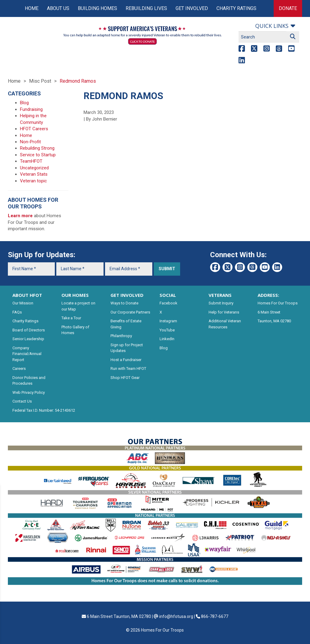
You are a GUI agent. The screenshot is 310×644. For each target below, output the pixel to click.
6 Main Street (269, 312)
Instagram (168, 321)
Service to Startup (38, 155)
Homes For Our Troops (278, 303)
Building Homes (97, 8)
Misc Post (40, 81)
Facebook (168, 303)
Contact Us (22, 401)
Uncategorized (34, 168)
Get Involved (192, 8)
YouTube (167, 330)
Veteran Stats (34, 174)
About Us (58, 8)
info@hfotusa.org (176, 616)
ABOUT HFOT (27, 295)
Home (32, 8)
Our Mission (23, 303)
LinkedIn (167, 339)
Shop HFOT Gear (125, 378)
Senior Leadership (28, 339)
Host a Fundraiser (126, 360)
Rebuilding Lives (146, 8)
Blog (24, 103)
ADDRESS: (268, 295)
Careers (19, 368)
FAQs (17, 312)
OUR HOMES (75, 295)
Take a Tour (71, 318)
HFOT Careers (34, 129)
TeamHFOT (31, 161)
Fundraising (31, 109)
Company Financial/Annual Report (27, 354)
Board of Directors (29, 330)
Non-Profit (30, 142)
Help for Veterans (224, 312)
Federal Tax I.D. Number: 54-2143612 (44, 410)
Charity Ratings (236, 8)
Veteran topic (33, 181)
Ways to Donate (124, 303)
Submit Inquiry (221, 303)
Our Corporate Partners (130, 312)
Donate (288, 8)
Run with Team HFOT (128, 368)
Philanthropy (121, 336)
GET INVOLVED (127, 295)
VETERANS (220, 295)
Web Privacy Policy (29, 392)
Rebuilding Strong (37, 148)
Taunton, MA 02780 (274, 321)
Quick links (272, 26)
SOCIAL (168, 295)
